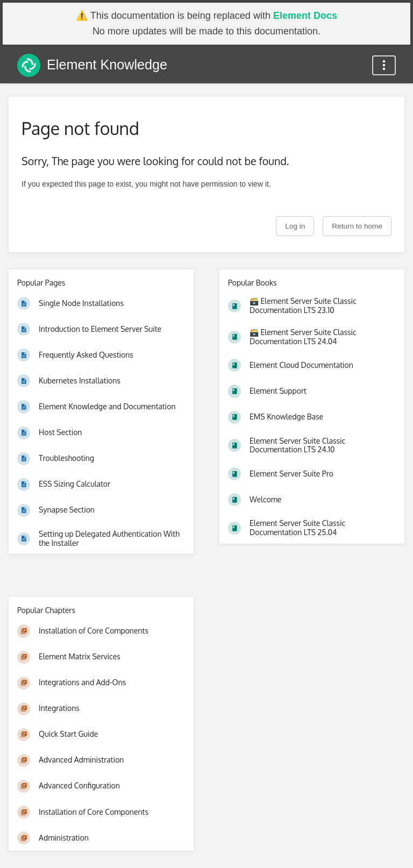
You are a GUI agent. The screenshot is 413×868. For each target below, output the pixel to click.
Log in (295, 226)
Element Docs (305, 16)
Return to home (357, 226)
